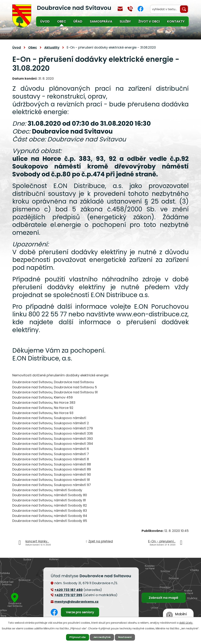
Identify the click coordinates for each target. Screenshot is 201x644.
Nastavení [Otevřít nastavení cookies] (125, 637)
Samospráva (101, 21)
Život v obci (149, 21)
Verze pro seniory (80, 612)
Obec (62, 21)
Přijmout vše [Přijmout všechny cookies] (78, 637)
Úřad (78, 21)
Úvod (45, 21)
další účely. (186, 623)
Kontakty (176, 21)
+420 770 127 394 (130, 9)
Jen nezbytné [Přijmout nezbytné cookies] (102, 637)
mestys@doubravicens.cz (120, 9)
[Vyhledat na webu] (169, 9)
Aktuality (52, 47)
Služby (125, 21)
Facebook (140, 9)
